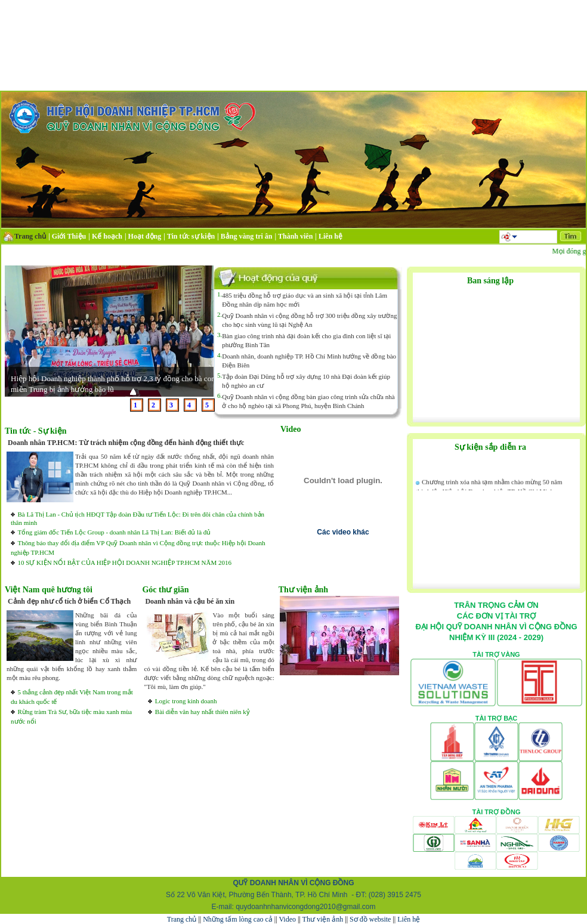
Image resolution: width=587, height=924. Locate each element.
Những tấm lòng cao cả (238, 919)
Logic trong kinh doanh (186, 701)
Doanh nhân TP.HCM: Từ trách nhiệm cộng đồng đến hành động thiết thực (126, 443)
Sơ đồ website (370, 919)
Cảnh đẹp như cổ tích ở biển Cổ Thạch (69, 601)
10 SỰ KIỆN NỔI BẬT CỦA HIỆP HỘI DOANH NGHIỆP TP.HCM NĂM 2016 (124, 563)
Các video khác (343, 532)
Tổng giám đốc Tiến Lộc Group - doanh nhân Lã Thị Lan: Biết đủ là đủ (114, 532)
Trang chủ (182, 919)
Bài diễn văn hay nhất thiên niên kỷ (203, 712)
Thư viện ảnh (323, 919)
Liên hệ (409, 919)
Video (287, 919)
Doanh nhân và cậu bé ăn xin (190, 601)
